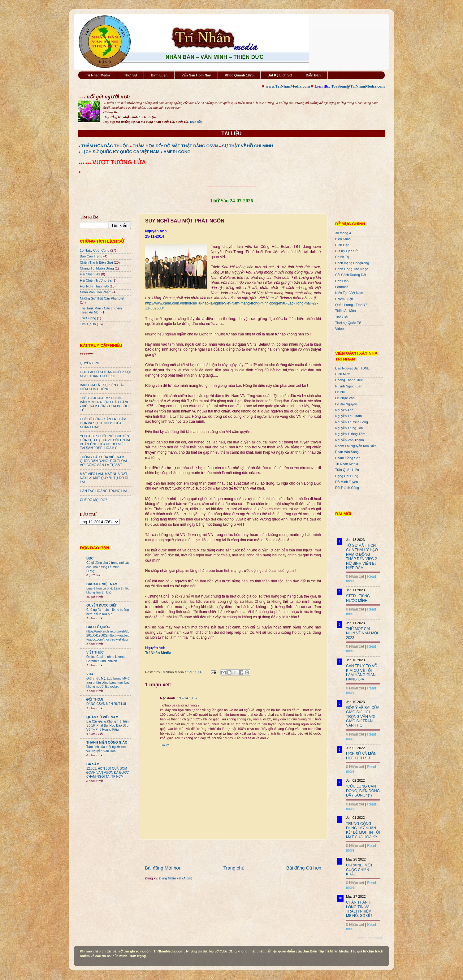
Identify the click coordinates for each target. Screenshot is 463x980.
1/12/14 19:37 (187, 698)
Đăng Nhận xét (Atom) (176, 878)
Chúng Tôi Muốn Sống (97, 268)
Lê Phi (340, 392)
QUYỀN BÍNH (90, 363)
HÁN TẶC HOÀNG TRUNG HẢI (103, 491)
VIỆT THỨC (95, 652)
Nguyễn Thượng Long (352, 422)
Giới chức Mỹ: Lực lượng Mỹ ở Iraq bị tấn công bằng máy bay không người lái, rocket (108, 683)
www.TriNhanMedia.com (288, 86)
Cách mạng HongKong (352, 263)
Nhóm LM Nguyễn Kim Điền (356, 446)
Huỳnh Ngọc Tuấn (349, 386)
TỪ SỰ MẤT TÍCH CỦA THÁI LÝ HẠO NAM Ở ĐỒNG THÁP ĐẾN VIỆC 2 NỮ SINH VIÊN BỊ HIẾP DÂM (362, 557)
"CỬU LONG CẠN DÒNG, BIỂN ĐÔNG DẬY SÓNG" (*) (363, 791)
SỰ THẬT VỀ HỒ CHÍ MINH (247, 146)
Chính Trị (342, 257)
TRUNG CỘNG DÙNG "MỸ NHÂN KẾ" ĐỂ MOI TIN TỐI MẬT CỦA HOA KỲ (363, 830)
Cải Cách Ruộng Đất (351, 275)
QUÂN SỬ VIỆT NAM (102, 717)
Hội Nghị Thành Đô (94, 286)
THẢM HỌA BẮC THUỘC (105, 146)
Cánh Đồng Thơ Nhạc (352, 269)
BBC (90, 558)
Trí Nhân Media (98, 75)
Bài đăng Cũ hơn (304, 868)
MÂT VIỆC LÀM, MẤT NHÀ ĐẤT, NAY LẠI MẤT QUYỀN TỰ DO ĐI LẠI (104, 478)
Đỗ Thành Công (347, 488)
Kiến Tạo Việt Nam (349, 293)
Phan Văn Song (347, 452)
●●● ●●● (85, 163)
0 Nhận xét (355, 576)
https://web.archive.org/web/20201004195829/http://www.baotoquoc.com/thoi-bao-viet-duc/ (108, 636)
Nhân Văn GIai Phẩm (96, 292)
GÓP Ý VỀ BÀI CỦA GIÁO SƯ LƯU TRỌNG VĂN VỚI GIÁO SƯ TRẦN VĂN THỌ (363, 717)
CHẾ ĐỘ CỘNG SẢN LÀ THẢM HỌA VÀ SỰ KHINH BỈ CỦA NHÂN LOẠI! (103, 423)
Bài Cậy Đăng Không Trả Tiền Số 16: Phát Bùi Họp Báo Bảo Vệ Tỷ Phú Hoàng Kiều (108, 726)
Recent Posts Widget (370, 938)
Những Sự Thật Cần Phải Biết (102, 298)
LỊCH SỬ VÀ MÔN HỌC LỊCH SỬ (361, 756)
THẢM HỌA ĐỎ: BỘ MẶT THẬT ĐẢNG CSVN (175, 146)
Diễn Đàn (313, 75)
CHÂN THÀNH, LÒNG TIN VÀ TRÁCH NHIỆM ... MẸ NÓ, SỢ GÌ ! (361, 909)
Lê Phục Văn (345, 398)
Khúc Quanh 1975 (239, 75)
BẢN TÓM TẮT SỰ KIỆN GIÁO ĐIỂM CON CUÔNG (103, 387)
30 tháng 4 (343, 233)
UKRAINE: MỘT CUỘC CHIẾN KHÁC (359, 870)
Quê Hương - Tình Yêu (352, 305)
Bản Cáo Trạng (91, 256)
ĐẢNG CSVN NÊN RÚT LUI (106, 704)
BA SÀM (93, 764)
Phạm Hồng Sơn (348, 458)
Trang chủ (234, 868)
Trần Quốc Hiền (347, 470)
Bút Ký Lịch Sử (280, 75)
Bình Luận (159, 75)
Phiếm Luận (344, 299)
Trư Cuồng (88, 318)
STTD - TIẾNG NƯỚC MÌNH (358, 598)
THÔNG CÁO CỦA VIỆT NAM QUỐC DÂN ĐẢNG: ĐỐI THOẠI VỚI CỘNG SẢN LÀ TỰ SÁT (103, 461)
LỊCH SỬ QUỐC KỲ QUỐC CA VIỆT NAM (120, 152)
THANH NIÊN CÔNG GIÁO (107, 742)
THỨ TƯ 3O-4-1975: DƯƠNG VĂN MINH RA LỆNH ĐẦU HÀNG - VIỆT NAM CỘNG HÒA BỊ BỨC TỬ (105, 404)
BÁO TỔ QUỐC (98, 627)
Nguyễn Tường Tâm (350, 434)
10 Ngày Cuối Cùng (95, 250)
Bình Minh (343, 374)
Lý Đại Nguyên (346, 404)
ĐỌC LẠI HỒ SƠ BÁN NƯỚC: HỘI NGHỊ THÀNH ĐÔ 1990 (105, 374)
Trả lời (165, 745)
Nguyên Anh (344, 410)
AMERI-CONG (177, 152)
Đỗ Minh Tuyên (347, 482)
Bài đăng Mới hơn (163, 868)
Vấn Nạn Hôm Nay (196, 75)
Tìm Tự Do (88, 324)
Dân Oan (342, 281)
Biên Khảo (343, 239)
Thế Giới (342, 317)
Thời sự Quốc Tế (348, 323)
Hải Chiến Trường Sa (96, 280)
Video (339, 329)
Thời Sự (130, 75)
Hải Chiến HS (90, 274)
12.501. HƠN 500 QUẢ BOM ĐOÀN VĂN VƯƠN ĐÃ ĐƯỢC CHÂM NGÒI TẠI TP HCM (108, 773)
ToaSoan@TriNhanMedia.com (358, 86)
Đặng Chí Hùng (347, 476)
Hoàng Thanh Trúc (349, 380)
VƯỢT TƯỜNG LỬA (119, 162)
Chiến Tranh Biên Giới (96, 262)
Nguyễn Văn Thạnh (350, 440)
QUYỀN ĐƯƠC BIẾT (102, 605)
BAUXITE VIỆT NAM (102, 584)
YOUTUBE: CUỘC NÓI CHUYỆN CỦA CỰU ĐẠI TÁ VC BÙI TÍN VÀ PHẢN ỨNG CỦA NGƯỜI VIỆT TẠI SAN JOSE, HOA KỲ (105, 442)
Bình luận (342, 245)
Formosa (342, 287)
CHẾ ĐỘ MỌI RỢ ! (93, 500)
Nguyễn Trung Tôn (349, 428)
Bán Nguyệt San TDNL (352, 368)
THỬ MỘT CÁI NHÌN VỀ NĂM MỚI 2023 (362, 633)
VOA (90, 674)
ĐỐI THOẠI (95, 699)
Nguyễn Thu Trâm (348, 416)
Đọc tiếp (196, 122)
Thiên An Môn (346, 311)
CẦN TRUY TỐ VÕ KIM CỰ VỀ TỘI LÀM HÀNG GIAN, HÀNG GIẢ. (362, 673)
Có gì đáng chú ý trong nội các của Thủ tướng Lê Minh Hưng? (108, 567)
